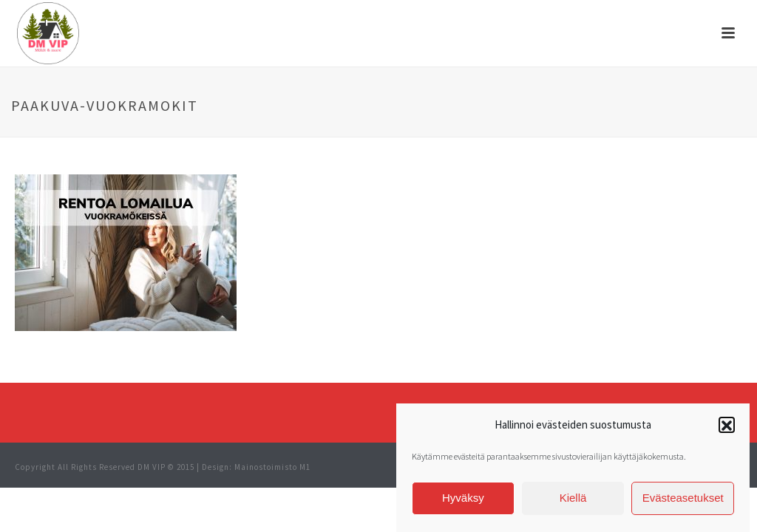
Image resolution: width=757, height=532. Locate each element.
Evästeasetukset (683, 500)
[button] (727, 428)
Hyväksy (463, 500)
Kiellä (573, 500)
